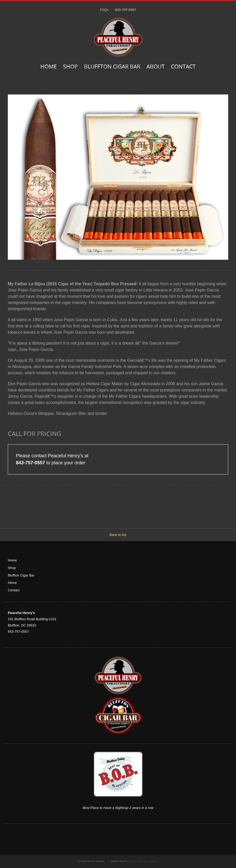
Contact (183, 67)
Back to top (118, 535)
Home (49, 67)
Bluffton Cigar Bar (112, 67)
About (156, 67)
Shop (70, 67)
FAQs (104, 10)
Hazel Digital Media (143, 861)
